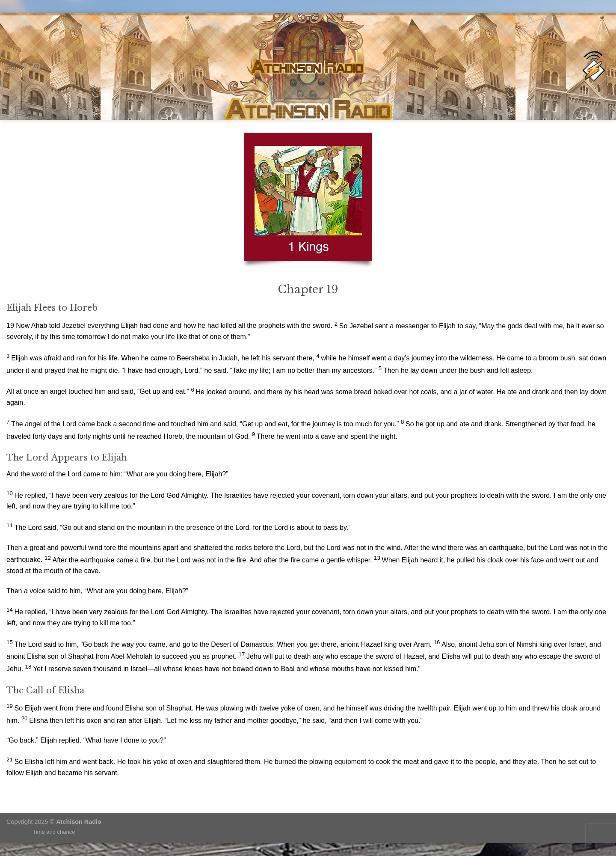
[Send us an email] (36, 66)
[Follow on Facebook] (25, 66)
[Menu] (12, 66)
